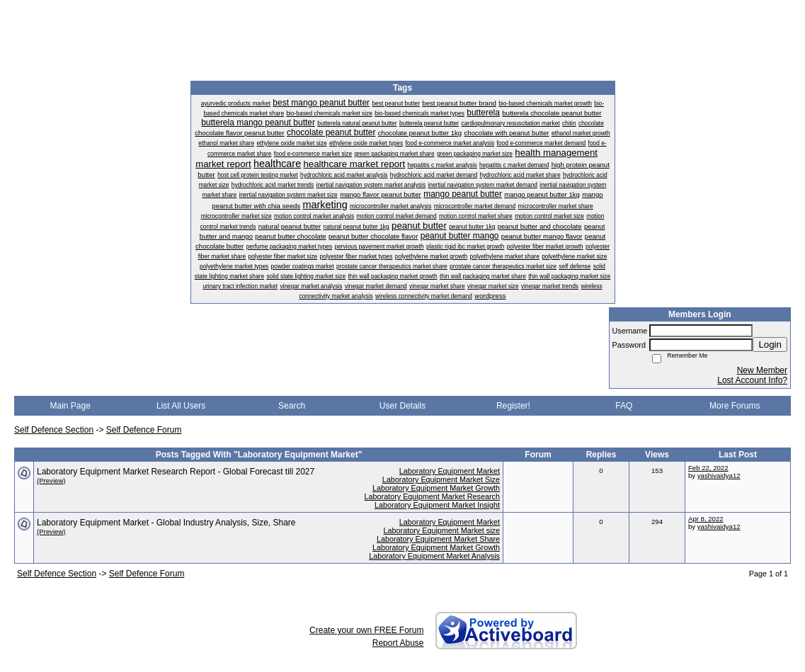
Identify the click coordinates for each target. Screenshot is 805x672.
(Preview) (51, 480)
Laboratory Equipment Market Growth (436, 488)
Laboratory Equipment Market (450, 471)
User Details (402, 406)
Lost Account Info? (752, 380)
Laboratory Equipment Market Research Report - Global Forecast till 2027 (176, 472)
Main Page (70, 406)
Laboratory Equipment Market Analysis (434, 556)
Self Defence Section (54, 430)
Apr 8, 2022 (706, 519)
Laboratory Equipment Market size (442, 530)
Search (292, 406)
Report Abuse (398, 643)
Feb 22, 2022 (708, 468)
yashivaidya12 (719, 475)
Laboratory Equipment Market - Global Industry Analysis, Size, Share (166, 523)
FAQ (624, 406)
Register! (513, 406)
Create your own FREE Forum (366, 630)
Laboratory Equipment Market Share (438, 539)
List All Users (181, 406)
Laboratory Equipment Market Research (432, 496)
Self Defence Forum (144, 430)
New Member (762, 370)
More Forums (735, 406)
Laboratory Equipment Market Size (441, 479)
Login (770, 344)
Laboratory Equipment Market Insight (437, 505)
